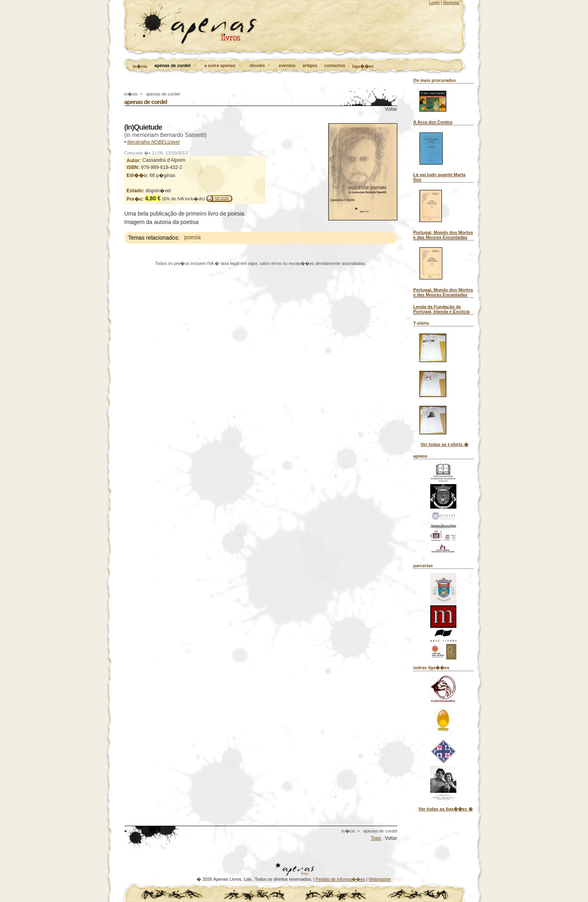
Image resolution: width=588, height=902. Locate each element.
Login (434, 2)
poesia (192, 238)
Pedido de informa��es (341, 879)
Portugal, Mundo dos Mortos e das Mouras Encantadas (443, 235)
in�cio (140, 66)
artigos (310, 65)
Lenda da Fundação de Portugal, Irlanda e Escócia (442, 309)
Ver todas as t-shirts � (445, 444)
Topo (376, 838)
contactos (335, 65)
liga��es (363, 66)
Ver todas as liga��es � (446, 809)
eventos (287, 65)
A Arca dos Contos (433, 122)
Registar (452, 2)
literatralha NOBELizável (154, 142)
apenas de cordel (176, 66)
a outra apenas (223, 66)
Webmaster (380, 879)
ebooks (260, 66)
